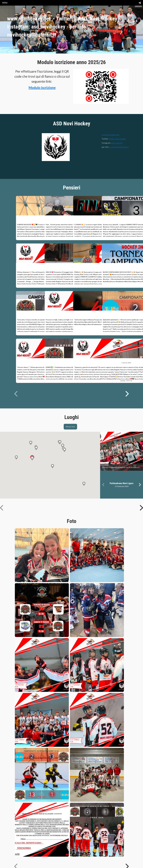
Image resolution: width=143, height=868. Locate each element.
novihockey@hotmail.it (119, 147)
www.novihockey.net (110, 135)
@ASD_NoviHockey (118, 139)
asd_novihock (117, 143)
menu (5, 3)
